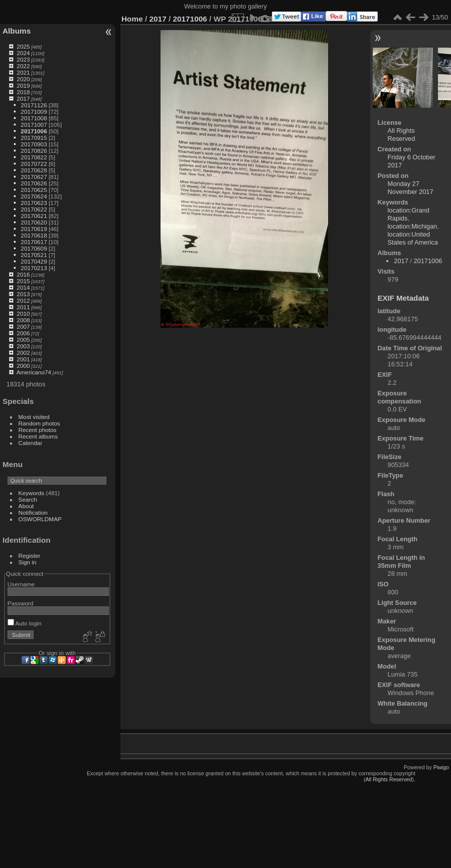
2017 (23, 98)
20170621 (34, 216)
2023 (23, 59)
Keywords (32, 493)
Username (21, 584)
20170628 (34, 170)
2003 (23, 346)
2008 (23, 320)
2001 (23, 359)
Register (30, 556)
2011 (23, 307)
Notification (33, 512)
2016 (23, 274)
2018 (23, 92)
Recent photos (38, 430)
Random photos (39, 423)
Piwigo (441, 767)
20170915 (34, 138)
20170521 (34, 255)
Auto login (25, 623)
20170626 (34, 183)
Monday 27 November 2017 (411, 188)
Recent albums (38, 436)
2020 (23, 79)
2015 (23, 281)
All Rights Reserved (402, 135)
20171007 (34, 125)
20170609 (34, 248)
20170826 (34, 151)
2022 (23, 66)
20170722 (34, 164)
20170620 (34, 222)
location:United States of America (413, 238)
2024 (23, 53)
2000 (23, 366)
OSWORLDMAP (40, 519)
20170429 (34, 261)
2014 (23, 287)
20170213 (34, 268)
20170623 (34, 203)
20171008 (34, 118)
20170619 (34, 229)
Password (21, 603)
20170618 (34, 235)
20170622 (34, 209)
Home (132, 19)
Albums (17, 31)
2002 (23, 353)
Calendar (31, 443)
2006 (23, 333)
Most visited (34, 417)
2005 (23, 340)
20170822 (34, 157)
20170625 (34, 190)
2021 (23, 72)
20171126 (34, 105)
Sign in (28, 562)
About (26, 506)
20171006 (34, 131)
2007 (23, 327)
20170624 (34, 196)
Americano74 (34, 372)
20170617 (34, 242)
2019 (23, 85)
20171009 (34, 112)
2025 (23, 46)
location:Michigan (413, 226)
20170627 (34, 177)
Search (28, 499)
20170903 (34, 144)
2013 (23, 294)
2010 (23, 313)
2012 (23, 300)
